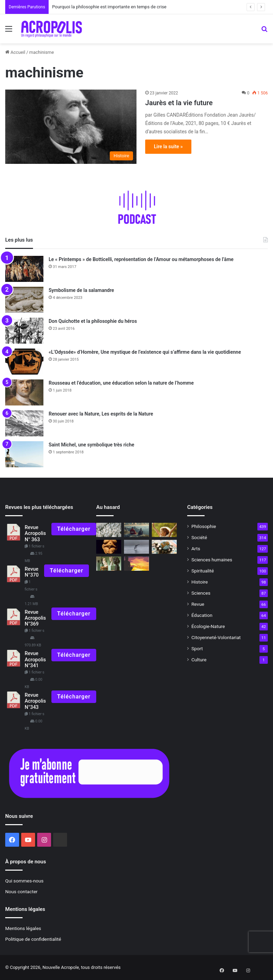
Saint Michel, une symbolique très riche (92, 445)
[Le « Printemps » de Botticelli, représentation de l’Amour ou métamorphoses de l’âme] (24, 269)
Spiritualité (203, 571)
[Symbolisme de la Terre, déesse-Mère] (109, 547)
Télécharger (74, 529)
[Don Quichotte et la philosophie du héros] (24, 331)
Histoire (200, 582)
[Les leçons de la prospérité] (164, 547)
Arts (196, 548)
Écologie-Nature (208, 626)
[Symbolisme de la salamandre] (24, 300)
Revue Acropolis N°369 (35, 618)
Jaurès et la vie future (179, 103)
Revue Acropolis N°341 (35, 660)
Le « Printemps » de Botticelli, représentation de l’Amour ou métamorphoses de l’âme (141, 259)
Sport (197, 648)
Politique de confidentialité (33, 939)
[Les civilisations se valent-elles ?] (109, 530)
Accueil (15, 52)
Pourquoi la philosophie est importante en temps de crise (109, 7)
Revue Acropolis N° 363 (35, 534)
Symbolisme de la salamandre (81, 290)
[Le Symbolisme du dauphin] (136, 547)
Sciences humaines (212, 560)
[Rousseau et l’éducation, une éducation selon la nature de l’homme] (24, 392)
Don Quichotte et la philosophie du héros (93, 321)
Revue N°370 (32, 572)
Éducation (202, 615)
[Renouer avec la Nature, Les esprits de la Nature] (24, 423)
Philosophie (204, 526)
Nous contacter (21, 891)
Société (199, 537)
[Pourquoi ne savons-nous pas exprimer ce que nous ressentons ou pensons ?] (164, 530)
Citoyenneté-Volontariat (216, 637)
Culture (199, 660)
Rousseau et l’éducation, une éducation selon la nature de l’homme (121, 383)
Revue (198, 604)
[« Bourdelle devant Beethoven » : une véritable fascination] (109, 564)
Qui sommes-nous (24, 881)
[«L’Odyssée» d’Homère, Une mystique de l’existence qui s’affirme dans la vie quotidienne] (24, 362)
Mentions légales (23, 928)
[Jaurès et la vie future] (71, 127)
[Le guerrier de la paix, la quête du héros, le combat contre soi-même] (136, 564)
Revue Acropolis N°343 (35, 701)
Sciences (201, 593)
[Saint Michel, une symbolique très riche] (24, 454)
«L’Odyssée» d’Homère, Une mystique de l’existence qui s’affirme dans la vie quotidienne (145, 352)
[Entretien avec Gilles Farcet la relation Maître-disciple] (136, 530)
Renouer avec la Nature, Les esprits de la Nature (101, 414)
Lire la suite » (168, 146)
